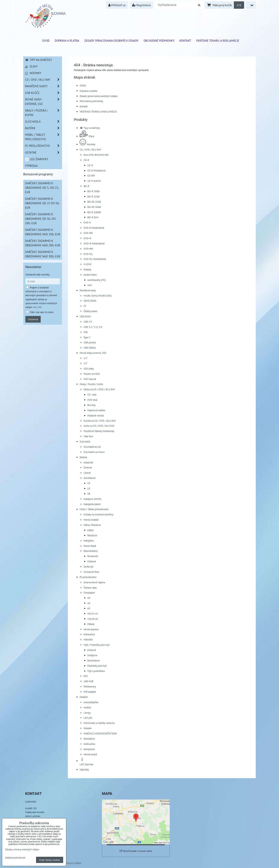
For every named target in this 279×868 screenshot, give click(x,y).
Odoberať (33, 319)
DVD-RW (88, 233)
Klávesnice (89, 634)
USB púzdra (90, 342)
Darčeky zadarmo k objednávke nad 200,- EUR (43, 243)
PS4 (86, 676)
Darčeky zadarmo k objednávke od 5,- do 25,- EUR (42, 188)
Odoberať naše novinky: (38, 274)
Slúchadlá (85, 441)
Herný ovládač (91, 520)
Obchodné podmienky (159, 41)
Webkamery (90, 686)
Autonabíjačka (91, 702)
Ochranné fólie (91, 572)
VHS (90, 285)
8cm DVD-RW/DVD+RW (96, 155)
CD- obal (92, 395)
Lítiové (87, 473)
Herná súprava (91, 629)
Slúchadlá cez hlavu (94, 452)
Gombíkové (90, 478)
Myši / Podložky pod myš (96, 645)
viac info (37, 307)
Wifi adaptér (90, 692)
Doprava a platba (67, 41)
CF (85, 306)
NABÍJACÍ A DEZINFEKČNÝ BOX (100, 733)
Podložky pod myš (97, 666)
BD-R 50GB (93, 191)
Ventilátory (89, 739)
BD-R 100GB (94, 212)
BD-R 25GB (93, 196)
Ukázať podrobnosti (15, 858)
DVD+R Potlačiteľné (94, 243)
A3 (89, 598)
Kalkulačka (89, 744)
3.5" (86, 363)
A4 (89, 603)
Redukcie (92, 535)
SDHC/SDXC (90, 301)
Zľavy (87, 136)
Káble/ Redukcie (92, 525)
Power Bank (90, 546)
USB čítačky (90, 348)
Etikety (91, 624)
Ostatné (84, 697)
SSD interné (90, 379)
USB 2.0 (88, 322)
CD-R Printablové (96, 170)
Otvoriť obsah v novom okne (136, 851)
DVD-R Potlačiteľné (94, 228)
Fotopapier (89, 593)
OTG (86, 332)
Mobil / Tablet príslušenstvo (94, 509)
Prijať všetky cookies (50, 860)
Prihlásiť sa (117, 5)
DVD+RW (88, 249)
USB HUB (88, 681)
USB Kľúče (85, 316)
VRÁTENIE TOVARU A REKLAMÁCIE (218, 41)
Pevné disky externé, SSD (93, 353)
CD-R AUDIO (94, 181)
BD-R (86, 186)
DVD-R (87, 222)
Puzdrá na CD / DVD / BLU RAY (100, 421)
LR (89, 488)
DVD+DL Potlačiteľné (95, 259)
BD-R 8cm (93, 217)
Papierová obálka (96, 410)
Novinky (87, 144)
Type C (87, 337)
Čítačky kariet (90, 311)
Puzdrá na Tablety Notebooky (99, 431)
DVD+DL (88, 254)
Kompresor (89, 749)
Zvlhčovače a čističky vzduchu (99, 723)
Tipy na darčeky (90, 128)
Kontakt (185, 41)
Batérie (83, 457)
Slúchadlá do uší (92, 447)
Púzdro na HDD (92, 374)
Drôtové (92, 561)
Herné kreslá (90, 754)
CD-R (86, 160)
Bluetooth (93, 556)
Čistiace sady (90, 588)
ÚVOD (46, 41)
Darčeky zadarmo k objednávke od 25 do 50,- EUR (42, 203)
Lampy (87, 713)
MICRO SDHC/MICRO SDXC (98, 296)
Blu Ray (91, 405)
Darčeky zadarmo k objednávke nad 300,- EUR (43, 254)
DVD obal (92, 400)
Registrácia (141, 5)
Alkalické (88, 462)
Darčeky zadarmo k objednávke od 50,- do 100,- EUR (40, 219)
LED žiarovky (37, 159)
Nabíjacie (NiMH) (92, 499)
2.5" (86, 358)
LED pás (88, 718)
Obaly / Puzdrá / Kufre (91, 384)
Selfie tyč (88, 567)
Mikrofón (88, 640)
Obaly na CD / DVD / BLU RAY (99, 389)
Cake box (88, 436)
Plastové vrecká (96, 415)
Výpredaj (84, 769)
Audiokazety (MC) (97, 280)
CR (89, 483)
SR (89, 494)
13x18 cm (93, 619)
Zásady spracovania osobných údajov (111, 41)
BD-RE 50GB (94, 207)
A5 (89, 608)
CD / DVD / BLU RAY (90, 150)
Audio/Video (90, 275)
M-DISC (88, 264)
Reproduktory (91, 551)
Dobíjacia (92, 655)
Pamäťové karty (88, 290)
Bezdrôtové (93, 660)
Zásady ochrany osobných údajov (22, 849)
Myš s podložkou (96, 671)
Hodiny (87, 707)
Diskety (87, 269)
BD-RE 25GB (94, 202)
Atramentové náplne (94, 582)
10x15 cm (93, 614)
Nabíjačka (89, 541)
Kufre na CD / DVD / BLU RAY (99, 426)
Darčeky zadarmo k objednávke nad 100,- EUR (43, 232)
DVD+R (87, 238)
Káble (90, 530)
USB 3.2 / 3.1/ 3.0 (93, 327)
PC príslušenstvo (88, 577)
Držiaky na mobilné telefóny (98, 514)
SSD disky (89, 369)
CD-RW (91, 176)
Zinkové (88, 467)
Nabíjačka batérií (92, 504)
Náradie (88, 728)
